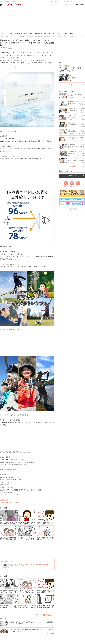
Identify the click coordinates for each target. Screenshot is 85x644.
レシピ (59, 1)
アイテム (31, 34)
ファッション (55, 34)
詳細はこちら (4, 500)
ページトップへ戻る (72, 209)
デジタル (72, 34)
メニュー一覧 (82, 1)
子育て (52, 1)
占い (72, 1)
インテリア (24, 34)
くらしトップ (5, 34)
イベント (44, 34)
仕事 (11, 34)
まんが (68, 1)
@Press (10, 48)
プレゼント (76, 1)
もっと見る (72, 84)
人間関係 (37, 34)
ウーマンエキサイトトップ (67, 4)
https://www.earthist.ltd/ (12, 495)
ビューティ (64, 1)
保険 (18, 34)
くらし (55, 1)
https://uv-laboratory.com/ (8, 68)
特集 (60, 63)
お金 (15, 34)
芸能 (49, 34)
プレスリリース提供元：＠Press (10, 502)
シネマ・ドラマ (64, 34)
